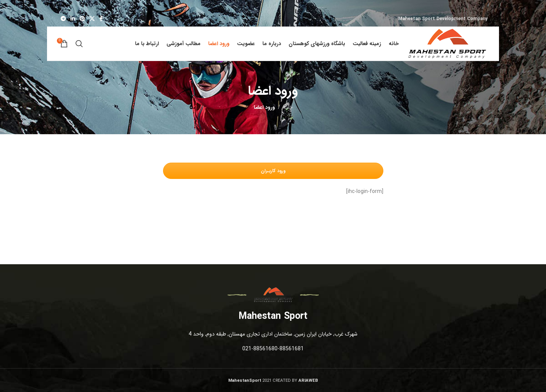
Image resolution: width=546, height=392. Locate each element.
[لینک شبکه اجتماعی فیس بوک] (101, 19)
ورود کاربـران (273, 171)
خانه (288, 107)
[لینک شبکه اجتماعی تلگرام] (63, 19)
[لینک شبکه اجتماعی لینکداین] (73, 19)
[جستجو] (79, 44)
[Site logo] (447, 43)
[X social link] (92, 19)
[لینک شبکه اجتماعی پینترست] (82, 19)
